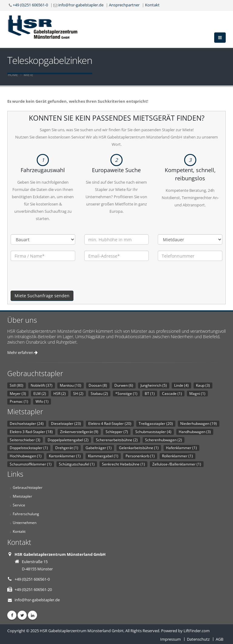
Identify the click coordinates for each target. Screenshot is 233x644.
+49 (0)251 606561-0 (30, 5)
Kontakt (152, 5)
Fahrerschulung (26, 514)
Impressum (171, 639)
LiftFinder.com (197, 631)
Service (19, 505)
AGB (219, 639)
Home (13, 75)
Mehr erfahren (22, 352)
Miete (28, 75)
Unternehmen (25, 522)
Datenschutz (198, 639)
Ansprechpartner (124, 5)
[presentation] (57, 279)
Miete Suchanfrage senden (42, 296)
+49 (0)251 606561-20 (33, 589)
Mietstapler (22, 496)
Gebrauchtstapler (28, 487)
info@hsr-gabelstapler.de (81, 5)
